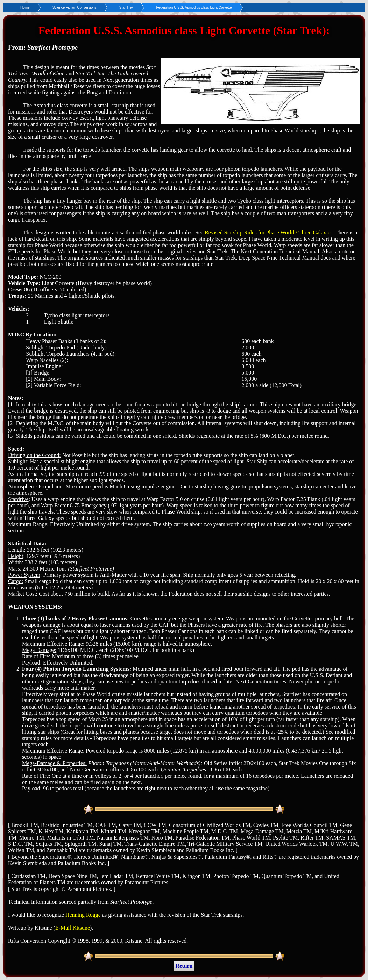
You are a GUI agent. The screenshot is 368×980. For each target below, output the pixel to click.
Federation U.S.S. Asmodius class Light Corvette (194, 8)
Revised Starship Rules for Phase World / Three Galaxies (268, 233)
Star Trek (126, 8)
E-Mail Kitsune (73, 928)
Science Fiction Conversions (75, 8)
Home (25, 8)
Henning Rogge (83, 915)
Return (184, 966)
